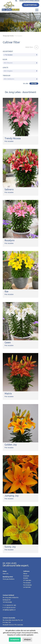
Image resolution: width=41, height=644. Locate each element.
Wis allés (26, 84)
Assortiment (8, 51)
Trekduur (7, 76)
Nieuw (25, 574)
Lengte (5, 68)
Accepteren (15, 639)
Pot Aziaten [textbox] (8, 55)
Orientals (26, 576)
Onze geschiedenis (9, 579)
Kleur (5, 59)
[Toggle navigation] (37, 10)
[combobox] (20, 55)
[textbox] (20, 63)
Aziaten (26, 578)
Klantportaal (31, 5)
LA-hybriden (27, 587)
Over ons (6, 574)
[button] (32, 47)
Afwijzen (27, 639)
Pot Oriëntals (27, 585)
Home (5, 571)
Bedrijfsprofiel (8, 577)
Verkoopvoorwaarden (29, 1)
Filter (34, 83)
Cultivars (26, 571)
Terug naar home (8, 36)
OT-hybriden (27, 580)
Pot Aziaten (27, 583)
